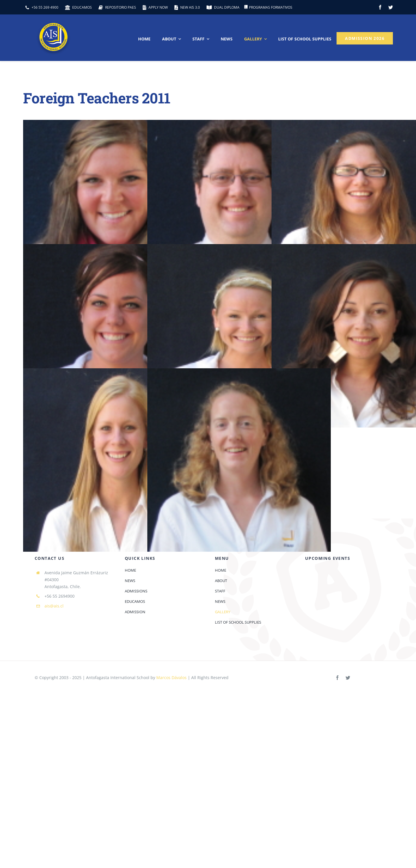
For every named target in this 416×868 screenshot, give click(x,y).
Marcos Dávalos (171, 678)
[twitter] (391, 7)
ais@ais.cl (54, 606)
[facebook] (380, 7)
